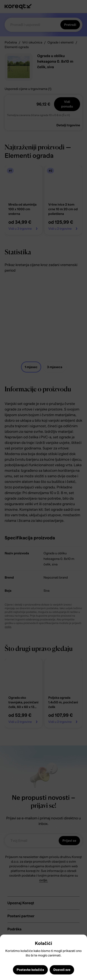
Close (6, 942)
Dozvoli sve (62, 970)
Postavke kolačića (30, 970)
